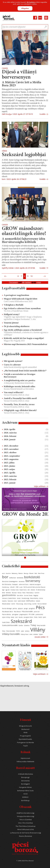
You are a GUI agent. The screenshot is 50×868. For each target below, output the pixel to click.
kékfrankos (31, 601)
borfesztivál (13, 578)
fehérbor (8, 593)
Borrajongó (25, 777)
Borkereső (25, 729)
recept (12, 617)
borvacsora (22, 581)
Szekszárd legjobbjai (24, 155)
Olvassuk (25, 807)
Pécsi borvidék (27, 611)
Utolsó (47, 276)
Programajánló (25, 736)
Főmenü (25, 720)
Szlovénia (27, 625)
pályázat (20, 609)
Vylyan (41, 634)
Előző (5, 276)
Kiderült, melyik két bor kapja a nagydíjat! (24, 338)
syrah (44, 617)
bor (5, 577)
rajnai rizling (6, 617)
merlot (13, 604)
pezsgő (26, 609)
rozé (16, 617)
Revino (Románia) (25, 836)
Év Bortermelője (41, 590)
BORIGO (25, 797)
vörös (31, 634)
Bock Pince (41, 573)
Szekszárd (21, 621)
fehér (4, 593)
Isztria (41, 598)
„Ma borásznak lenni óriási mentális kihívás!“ (25, 371)
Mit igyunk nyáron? (13, 361)
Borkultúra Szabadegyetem (10, 581)
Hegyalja (36, 595)
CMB (17, 587)
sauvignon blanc (28, 617)
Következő (45, 276)
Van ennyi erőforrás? (14, 392)
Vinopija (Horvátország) (25, 816)
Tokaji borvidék (41, 625)
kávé (15, 601)
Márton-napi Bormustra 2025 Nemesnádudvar (25, 344)
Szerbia (21, 625)
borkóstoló (32, 577)
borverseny (33, 581)
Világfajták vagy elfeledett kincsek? (20, 410)
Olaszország (19, 604)
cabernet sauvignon (35, 584)
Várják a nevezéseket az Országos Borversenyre (20, 375)
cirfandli (12, 587)
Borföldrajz (25, 801)
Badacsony (15, 573)
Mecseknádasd (6, 604)
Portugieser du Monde (25, 743)
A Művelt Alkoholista (25, 774)
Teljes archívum (39, 674)
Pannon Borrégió (7, 609)
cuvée (21, 587)
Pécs (40, 607)
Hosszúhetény (34, 598)
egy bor (8, 590)
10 (31, 276)
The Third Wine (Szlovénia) (25, 826)
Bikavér (31, 573)
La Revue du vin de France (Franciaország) (25, 833)
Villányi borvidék (11, 634)
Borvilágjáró (25, 784)
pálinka (15, 609)
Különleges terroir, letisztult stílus (19, 386)
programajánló (24, 614)
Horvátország (25, 598)
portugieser (15, 614)
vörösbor (36, 634)
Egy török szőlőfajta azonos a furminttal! (23, 330)
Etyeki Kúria (23, 590)
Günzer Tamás (28, 595)
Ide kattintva (31, 2)
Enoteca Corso (15, 590)
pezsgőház (32, 609)
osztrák (34, 604)
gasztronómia (9, 595)
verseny (27, 631)
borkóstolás (20, 578)
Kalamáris (10, 601)
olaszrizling (28, 604)
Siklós (36, 617)
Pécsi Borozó (17, 612)
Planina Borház (7, 614)
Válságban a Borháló (14, 305)
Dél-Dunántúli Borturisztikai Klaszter (34, 587)
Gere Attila (20, 595)
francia (19, 593)
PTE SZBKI (32, 614)
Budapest (15, 584)
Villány (38, 630)
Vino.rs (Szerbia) (25, 820)
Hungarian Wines (25, 787)
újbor (22, 631)
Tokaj (33, 625)
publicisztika (39, 614)
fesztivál (14, 593)
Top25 (25, 746)
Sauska (21, 617)
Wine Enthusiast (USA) (25, 829)
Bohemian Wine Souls (25, 791)
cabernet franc (24, 584)
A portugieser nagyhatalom (16, 295)
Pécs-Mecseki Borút (7, 612)
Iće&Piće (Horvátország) (25, 813)
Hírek (25, 733)
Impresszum (25, 758)
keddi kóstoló (21, 601)
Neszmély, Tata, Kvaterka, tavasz (19, 404)
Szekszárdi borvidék (10, 625)
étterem (33, 590)
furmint (37, 593)
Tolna (4, 631)
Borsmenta (25, 781)
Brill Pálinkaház (7, 584)
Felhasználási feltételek (25, 762)
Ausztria (8, 573)
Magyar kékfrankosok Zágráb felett (21, 299)
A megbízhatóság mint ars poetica (19, 380)
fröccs (24, 593)
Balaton (21, 573)
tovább (42, 114)
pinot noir (37, 612)
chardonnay (6, 587)
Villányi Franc (25, 634)
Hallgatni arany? (12, 314)
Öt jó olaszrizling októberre (17, 326)
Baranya (26, 573)
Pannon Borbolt (42, 604)
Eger (3, 590)
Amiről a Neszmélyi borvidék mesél (20, 398)
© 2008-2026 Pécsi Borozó (25, 861)
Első (3, 276)
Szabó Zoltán (6, 622)
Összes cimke (40, 637)
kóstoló (38, 601)
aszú (3, 573)
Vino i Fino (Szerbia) (25, 823)
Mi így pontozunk (25, 726)
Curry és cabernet (12, 365)
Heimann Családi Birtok (9, 598)
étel (29, 590)
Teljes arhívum (40, 486)
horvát (19, 598)
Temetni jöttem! (11, 323)
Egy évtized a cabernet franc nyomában (22, 308)
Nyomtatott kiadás (25, 739)
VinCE (25, 794)
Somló (40, 617)
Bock (36, 573)
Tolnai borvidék (11, 631)
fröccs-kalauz (30, 593)
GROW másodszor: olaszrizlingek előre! (24, 231)
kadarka (4, 601)
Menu (46, 18)
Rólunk (25, 752)
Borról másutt (25, 768)
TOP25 (18, 631)
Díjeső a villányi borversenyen (19, 75)
